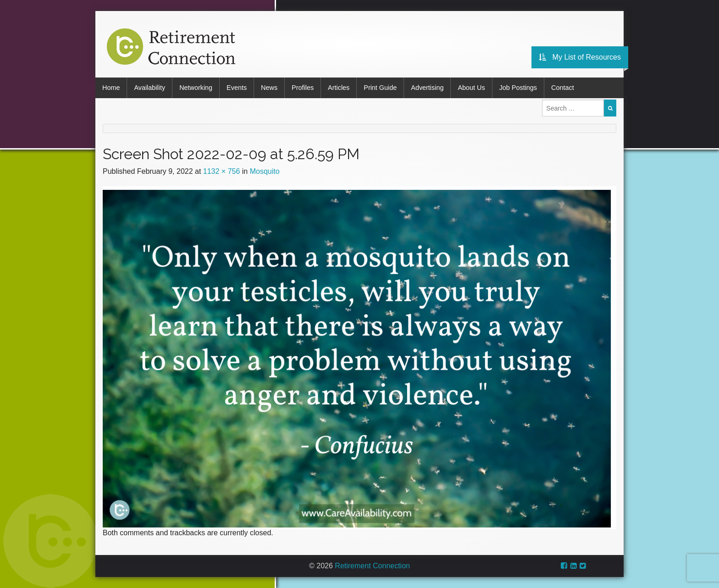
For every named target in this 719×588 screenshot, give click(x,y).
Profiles (303, 88)
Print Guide (380, 88)
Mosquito (265, 171)
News (269, 88)
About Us (471, 88)
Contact (563, 88)
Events (237, 88)
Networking (196, 88)
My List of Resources (580, 57)
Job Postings (518, 88)
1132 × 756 (222, 171)
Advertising (427, 88)
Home (111, 88)
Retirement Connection (372, 566)
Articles (339, 88)
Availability (149, 88)
